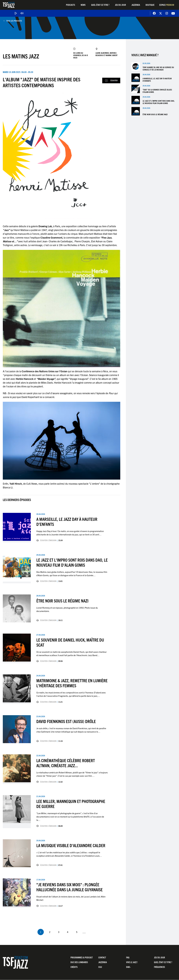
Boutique (150, 5)
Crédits (74, 967)
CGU (100, 967)
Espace (167, 5)
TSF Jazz (9, 5)
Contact (102, 957)
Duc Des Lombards (79, 962)
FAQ (128, 957)
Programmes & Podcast (82, 957)
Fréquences (159, 967)
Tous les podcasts (14, 21)
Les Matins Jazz (21, 56)
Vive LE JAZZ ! (132, 962)
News (83, 5)
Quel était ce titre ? (100, 5)
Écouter (114, 80)
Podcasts (71, 5)
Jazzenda (136, 5)
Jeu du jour (120, 5)
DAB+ (129, 967)
